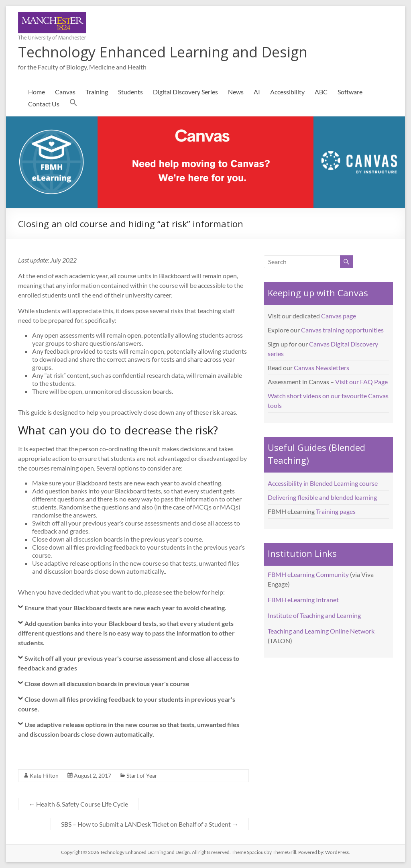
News (236, 92)
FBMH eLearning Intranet (303, 600)
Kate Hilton (44, 775)
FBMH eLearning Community (308, 574)
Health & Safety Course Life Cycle (78, 804)
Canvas (65, 92)
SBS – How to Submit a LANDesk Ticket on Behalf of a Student (150, 824)
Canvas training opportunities (342, 330)
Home (37, 92)
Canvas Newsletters (321, 368)
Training (97, 92)
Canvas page (339, 316)
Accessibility (287, 92)
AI (257, 92)
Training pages (336, 511)
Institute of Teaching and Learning (314, 615)
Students (130, 92)
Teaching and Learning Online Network (321, 631)
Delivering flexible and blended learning (322, 497)
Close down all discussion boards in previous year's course (107, 684)
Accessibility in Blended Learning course (323, 483)
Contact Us (44, 104)
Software (350, 92)
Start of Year (142, 775)
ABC (321, 92)
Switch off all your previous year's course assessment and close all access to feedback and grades (129, 663)
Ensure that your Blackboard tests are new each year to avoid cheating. (125, 608)
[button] (73, 104)
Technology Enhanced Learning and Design (163, 52)
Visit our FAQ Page (361, 382)
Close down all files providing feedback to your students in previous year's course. (127, 704)
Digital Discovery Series (185, 92)
